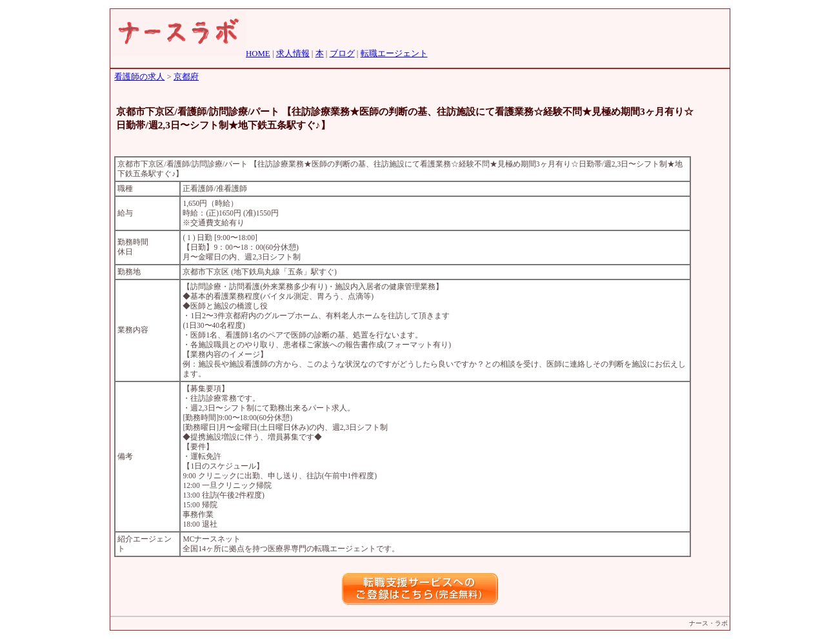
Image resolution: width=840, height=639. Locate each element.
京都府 (186, 77)
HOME (258, 54)
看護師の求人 (139, 77)
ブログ (342, 54)
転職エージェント (394, 54)
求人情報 (293, 54)
